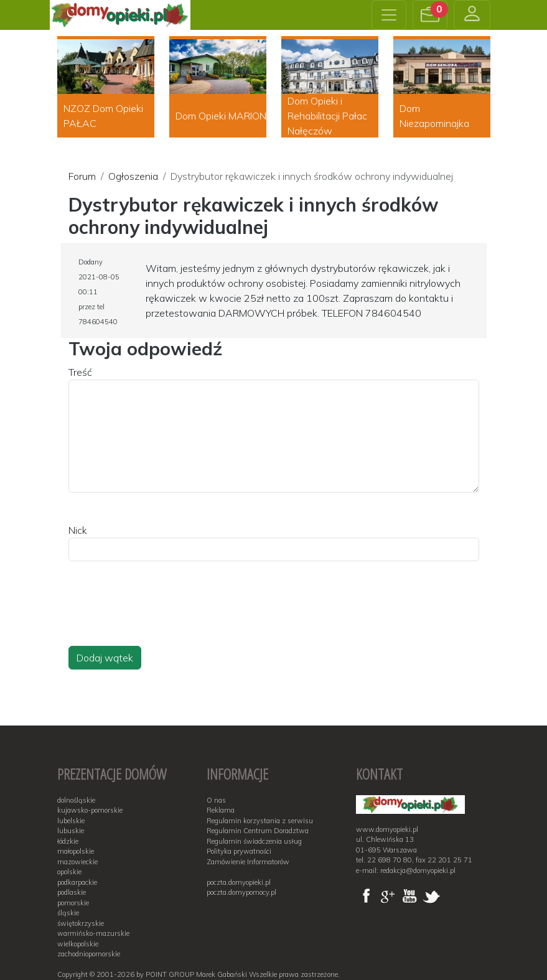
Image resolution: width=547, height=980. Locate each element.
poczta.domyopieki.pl (239, 882)
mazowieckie (77, 862)
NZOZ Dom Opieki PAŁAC (103, 116)
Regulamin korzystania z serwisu (260, 821)
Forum (82, 176)
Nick (78, 530)
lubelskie (71, 821)
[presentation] (163, 615)
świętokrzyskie (81, 923)
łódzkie (68, 841)
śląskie (68, 913)
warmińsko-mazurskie (93, 933)
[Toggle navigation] (389, 15)
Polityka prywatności (239, 851)
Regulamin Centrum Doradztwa (258, 831)
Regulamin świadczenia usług (254, 841)
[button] (430, 15)
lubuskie (71, 831)
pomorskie (73, 903)
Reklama (221, 810)
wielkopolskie (78, 944)
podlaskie (72, 892)
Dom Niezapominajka (434, 116)
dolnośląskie (76, 800)
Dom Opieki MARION (221, 116)
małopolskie (76, 851)
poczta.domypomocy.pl (241, 892)
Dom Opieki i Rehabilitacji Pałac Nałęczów (327, 116)
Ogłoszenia (133, 176)
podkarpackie (77, 882)
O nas (216, 800)
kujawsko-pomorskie (90, 810)
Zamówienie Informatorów (248, 862)
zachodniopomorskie (89, 954)
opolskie (69, 872)
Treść (80, 372)
